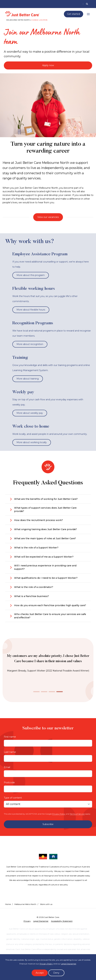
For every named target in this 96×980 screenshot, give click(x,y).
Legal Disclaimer (69, 964)
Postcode (9, 782)
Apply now (48, 65)
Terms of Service (77, 814)
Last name (10, 752)
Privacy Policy (59, 814)
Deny (56, 973)
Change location (39, 20)
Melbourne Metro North (25, 904)
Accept (40, 973)
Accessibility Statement (62, 921)
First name (10, 737)
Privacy (27, 921)
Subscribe (48, 824)
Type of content (13, 798)
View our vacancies (48, 217)
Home (8, 904)
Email (7, 767)
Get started (74, 14)
